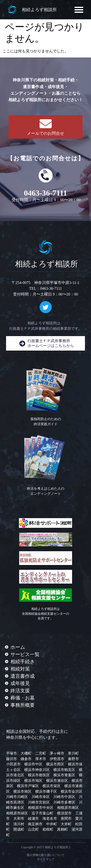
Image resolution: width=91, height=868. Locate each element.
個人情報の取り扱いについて (46, 855)
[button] (79, 10)
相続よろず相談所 (39, 10)
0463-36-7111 (46, 193)
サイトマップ (46, 859)
